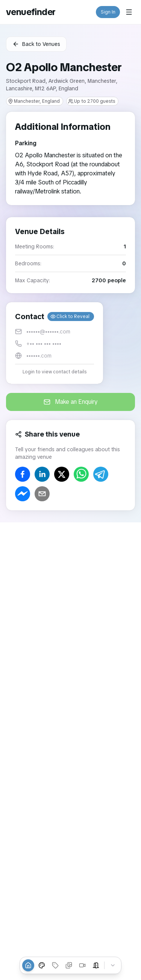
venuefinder (31, 12)
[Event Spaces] (96, 965)
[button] (55, 343)
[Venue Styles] (42, 965)
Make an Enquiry (71, 402)
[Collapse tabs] (113, 965)
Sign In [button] (108, 12)
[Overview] (28, 965)
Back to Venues (36, 44)
